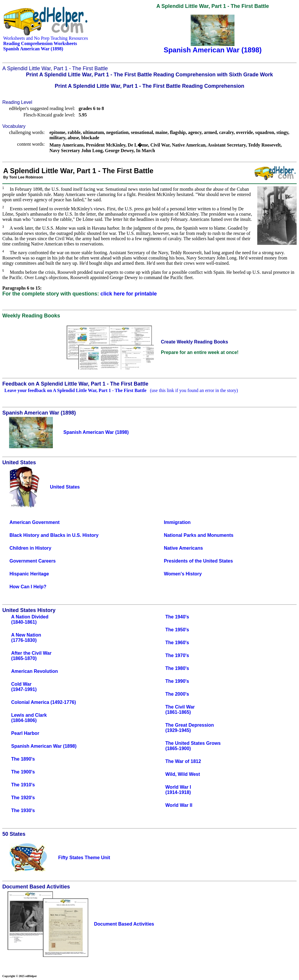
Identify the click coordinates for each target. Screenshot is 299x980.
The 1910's (23, 785)
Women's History (183, 574)
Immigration (177, 522)
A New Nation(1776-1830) (26, 638)
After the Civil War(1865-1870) (31, 656)
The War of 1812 (183, 761)
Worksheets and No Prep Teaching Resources (46, 38)
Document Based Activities (124, 924)
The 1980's (177, 668)
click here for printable (129, 294)
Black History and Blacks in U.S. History (54, 535)
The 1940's (177, 617)
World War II (179, 805)
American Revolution (34, 671)
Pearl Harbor (25, 733)
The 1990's (177, 681)
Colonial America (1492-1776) (44, 702)
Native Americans (183, 548)
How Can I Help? (28, 587)
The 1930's (23, 810)
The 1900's (23, 772)
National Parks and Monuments (199, 535)
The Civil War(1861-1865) (180, 710)
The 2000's (177, 694)
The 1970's (177, 655)
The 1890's (23, 759)
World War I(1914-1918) (178, 790)
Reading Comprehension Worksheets (40, 43)
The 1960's (177, 643)
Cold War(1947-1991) (24, 687)
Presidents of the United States (198, 561)
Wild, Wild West (183, 774)
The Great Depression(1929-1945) (190, 728)
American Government (34, 522)
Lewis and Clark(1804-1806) (29, 718)
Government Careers (32, 561)
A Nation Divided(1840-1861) (30, 619)
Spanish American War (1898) (44, 746)
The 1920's (23, 798)
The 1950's (177, 630)
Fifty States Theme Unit (84, 858)
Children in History (30, 548)
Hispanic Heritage (29, 574)
